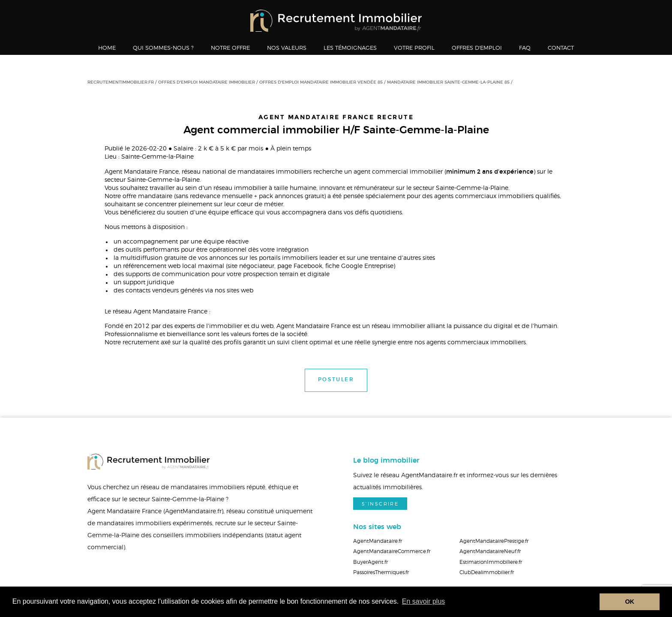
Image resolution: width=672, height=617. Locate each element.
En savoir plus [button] (424, 601)
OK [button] (630, 602)
